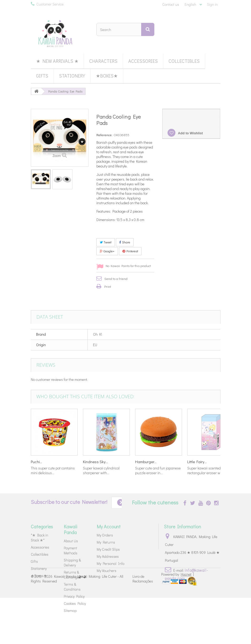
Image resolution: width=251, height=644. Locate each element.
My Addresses (108, 556)
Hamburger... (146, 462)
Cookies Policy (75, 603)
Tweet (106, 242)
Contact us (171, 4)
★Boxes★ (107, 76)
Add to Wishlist (190, 133)
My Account (109, 527)
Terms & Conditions (72, 587)
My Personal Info (110, 563)
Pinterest (130, 251)
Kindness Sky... (95, 462)
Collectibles (184, 61)
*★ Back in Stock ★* (40, 538)
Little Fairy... (197, 462)
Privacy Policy (74, 596)
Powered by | (178, 620)
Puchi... (36, 462)
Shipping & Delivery (72, 563)
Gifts (42, 76)
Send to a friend (116, 278)
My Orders (105, 535)
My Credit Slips (108, 549)
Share (125, 242)
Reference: (104, 135)
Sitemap (70, 610)
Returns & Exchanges (72, 575)
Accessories (143, 61)
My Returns (106, 542)
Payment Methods (71, 550)
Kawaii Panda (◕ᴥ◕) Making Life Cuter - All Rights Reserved (77, 625)
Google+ (107, 251)
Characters (103, 61)
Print (108, 286)
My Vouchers (107, 571)
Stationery (72, 76)
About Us (71, 541)
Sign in (212, 4)
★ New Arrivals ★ (57, 61)
